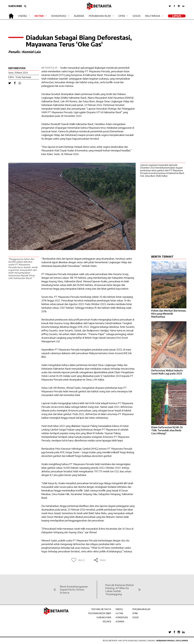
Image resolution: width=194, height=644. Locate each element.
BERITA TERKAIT (162, 256)
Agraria (79, 16)
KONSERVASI (122, 617)
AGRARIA (120, 621)
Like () (78, 560)
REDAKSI (107, 621)
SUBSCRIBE (15, 6)
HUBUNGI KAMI (104, 617)
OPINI (135, 613)
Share (100, 560)
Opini (122, 16)
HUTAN (119, 613)
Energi (23, 16)
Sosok (137, 16)
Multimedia (153, 16)
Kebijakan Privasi (165, 641)
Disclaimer (182, 641)
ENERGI (119, 609)
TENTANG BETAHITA (101, 609)
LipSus (177, 16)
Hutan (39, 16)
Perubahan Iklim (100, 16)
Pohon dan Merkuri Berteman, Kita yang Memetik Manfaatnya (169, 314)
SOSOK (136, 617)
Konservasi (59, 16)
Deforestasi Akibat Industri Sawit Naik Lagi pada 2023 (167, 372)
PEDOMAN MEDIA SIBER (100, 613)
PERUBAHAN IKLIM (141, 609)
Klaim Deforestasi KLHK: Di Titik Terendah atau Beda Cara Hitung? (167, 430)
